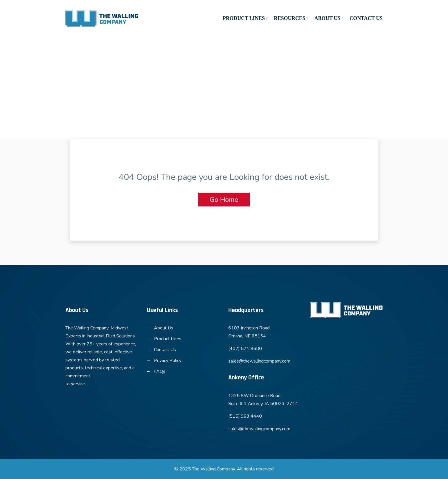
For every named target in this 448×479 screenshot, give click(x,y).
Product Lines (244, 18)
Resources (289, 18)
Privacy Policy (168, 361)
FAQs (160, 371)
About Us (327, 18)
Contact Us (366, 18)
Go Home (224, 200)
